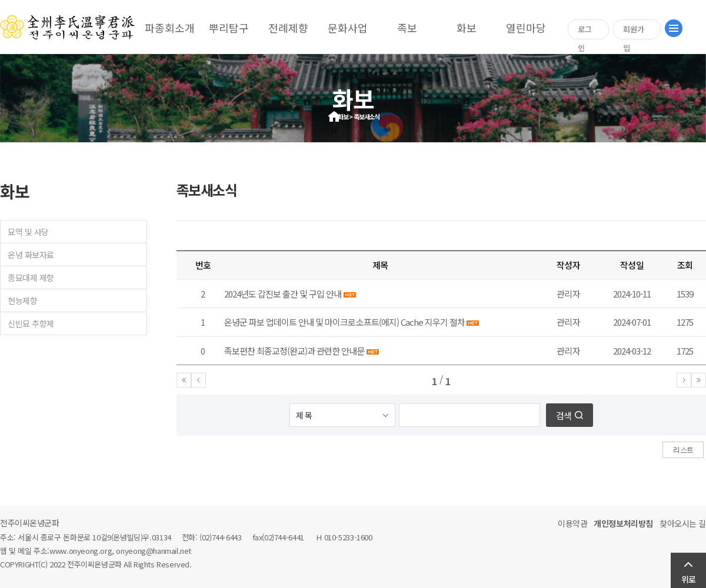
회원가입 (634, 31)
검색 (564, 415)
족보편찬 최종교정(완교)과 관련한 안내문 (294, 351)
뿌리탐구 (229, 28)
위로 (688, 579)
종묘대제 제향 (31, 278)
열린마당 (526, 28)
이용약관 (572, 523)
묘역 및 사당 (28, 232)
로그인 (585, 31)
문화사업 (348, 28)
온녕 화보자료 (31, 255)
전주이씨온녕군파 (30, 523)
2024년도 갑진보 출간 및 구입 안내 (283, 294)
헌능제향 (22, 300)
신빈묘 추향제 (31, 323)
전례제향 (288, 28)
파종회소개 (170, 28)
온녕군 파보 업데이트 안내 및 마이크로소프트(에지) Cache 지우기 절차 (345, 322)
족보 (407, 28)
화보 (467, 28)
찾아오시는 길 (683, 523)
